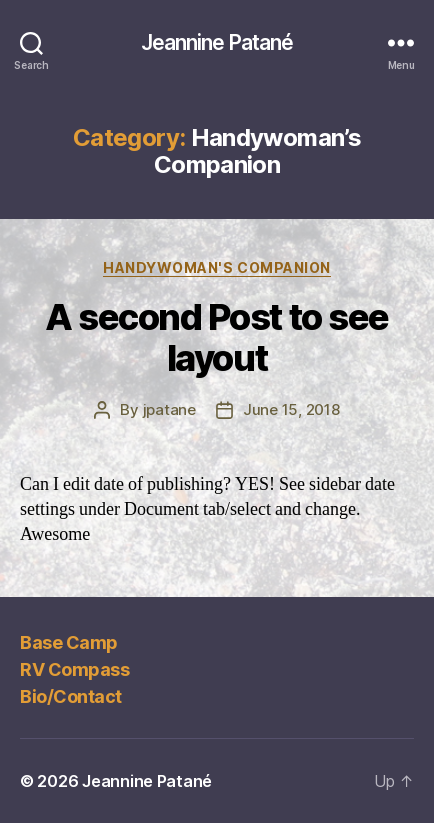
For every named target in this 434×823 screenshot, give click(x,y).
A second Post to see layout (216, 337)
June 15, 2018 (291, 409)
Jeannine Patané (217, 42)
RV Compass (74, 669)
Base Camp (69, 642)
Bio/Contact (71, 696)
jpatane (169, 409)
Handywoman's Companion (216, 267)
